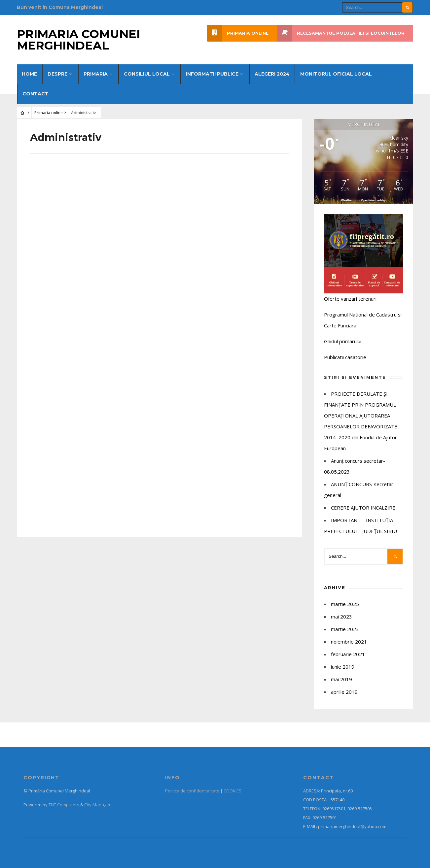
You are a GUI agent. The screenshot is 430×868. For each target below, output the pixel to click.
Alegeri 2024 (272, 74)
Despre (57, 74)
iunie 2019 (343, 667)
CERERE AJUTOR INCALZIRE (363, 508)
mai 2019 (341, 679)
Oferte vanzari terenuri (350, 299)
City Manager (97, 805)
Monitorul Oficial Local (336, 74)
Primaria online (238, 33)
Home (29, 74)
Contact (36, 94)
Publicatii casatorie (345, 357)
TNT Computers (64, 805)
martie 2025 (345, 604)
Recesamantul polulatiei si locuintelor (341, 33)
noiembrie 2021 (349, 642)
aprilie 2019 (344, 692)
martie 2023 (345, 629)
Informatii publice (212, 74)
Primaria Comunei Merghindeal (78, 40)
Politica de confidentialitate (192, 791)
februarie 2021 (348, 654)
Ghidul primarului (343, 341)
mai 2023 (341, 617)
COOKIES (233, 791)
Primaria (96, 74)
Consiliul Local (147, 74)
